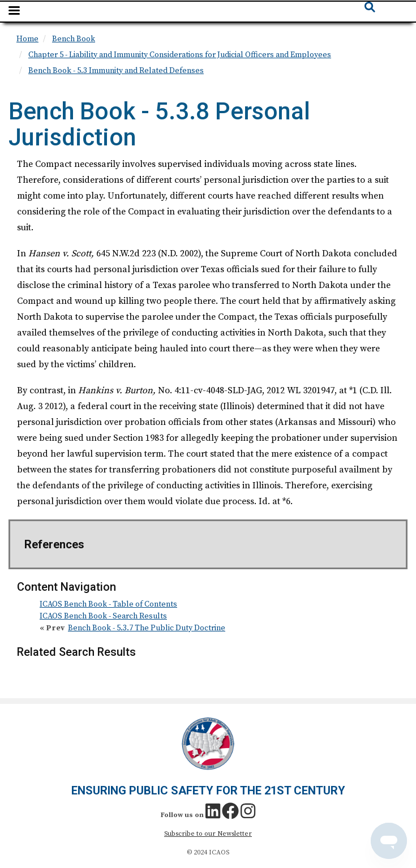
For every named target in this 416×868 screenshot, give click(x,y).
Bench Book (74, 39)
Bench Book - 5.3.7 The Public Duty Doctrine (147, 628)
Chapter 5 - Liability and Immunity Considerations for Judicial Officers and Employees (180, 55)
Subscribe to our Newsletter (208, 834)
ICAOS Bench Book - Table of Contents (108, 604)
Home (27, 39)
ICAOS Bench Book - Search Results (103, 616)
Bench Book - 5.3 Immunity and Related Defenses (116, 71)
